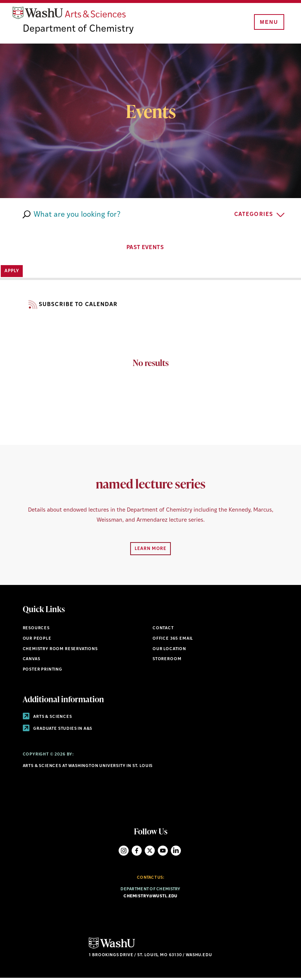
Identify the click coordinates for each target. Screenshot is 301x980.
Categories (254, 217)
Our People (37, 641)
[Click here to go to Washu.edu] (112, 950)
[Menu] (267, 23)
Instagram (124, 852)
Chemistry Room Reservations (60, 651)
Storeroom (167, 661)
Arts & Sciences (47, 719)
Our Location (169, 651)
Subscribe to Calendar (70, 307)
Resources (36, 630)
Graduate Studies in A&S (58, 730)
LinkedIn (176, 852)
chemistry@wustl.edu (150, 898)
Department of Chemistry (79, 31)
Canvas (32, 661)
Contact (163, 630)
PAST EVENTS (151, 249)
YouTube (163, 852)
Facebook (137, 852)
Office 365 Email (173, 641)
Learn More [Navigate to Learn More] (150, 551)
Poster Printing (43, 672)
